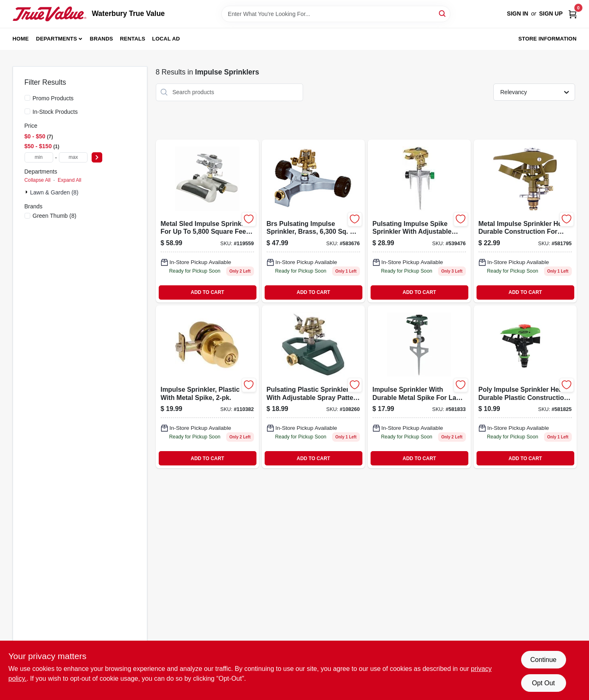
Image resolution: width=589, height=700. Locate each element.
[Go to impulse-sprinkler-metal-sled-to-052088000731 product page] (207, 221)
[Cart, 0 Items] (573, 14)
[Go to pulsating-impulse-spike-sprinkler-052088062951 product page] (419, 221)
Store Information (547, 39)
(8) (55, 216)
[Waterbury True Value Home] (49, 14)
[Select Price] (97, 157)
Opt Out (543, 683)
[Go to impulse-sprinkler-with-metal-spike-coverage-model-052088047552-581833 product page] (419, 387)
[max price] (73, 157)
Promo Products (53, 98)
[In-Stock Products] (27, 111)
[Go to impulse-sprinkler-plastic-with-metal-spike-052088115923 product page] (207, 387)
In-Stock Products (55, 112)
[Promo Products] (27, 98)
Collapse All (38, 180)
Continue (543, 660)
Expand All (70, 180)
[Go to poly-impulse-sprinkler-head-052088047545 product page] (525, 387)
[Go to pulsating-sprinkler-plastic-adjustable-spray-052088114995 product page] (313, 387)
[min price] (39, 157)
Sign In (517, 14)
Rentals (133, 39)
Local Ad (166, 39)
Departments (56, 39)
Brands (102, 39)
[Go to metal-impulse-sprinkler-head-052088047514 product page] (525, 221)
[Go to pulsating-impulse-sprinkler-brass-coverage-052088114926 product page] (313, 221)
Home (21, 39)
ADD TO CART (207, 292)
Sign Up (551, 14)
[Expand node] (27, 192)
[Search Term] (336, 14)
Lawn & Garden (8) (54, 192)
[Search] (443, 13)
